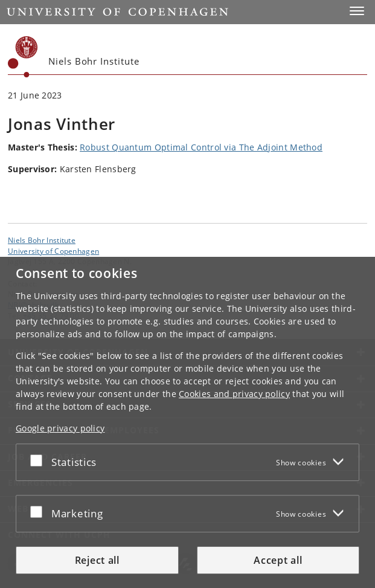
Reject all (97, 560)
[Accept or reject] (39, 460)
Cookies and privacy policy (234, 394)
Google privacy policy (60, 428)
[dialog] (187, 422)
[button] (357, 11)
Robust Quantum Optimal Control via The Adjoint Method (201, 147)
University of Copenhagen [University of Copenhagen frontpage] (53, 251)
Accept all (278, 560)
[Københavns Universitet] (23, 57)
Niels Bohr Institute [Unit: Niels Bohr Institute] (42, 240)
